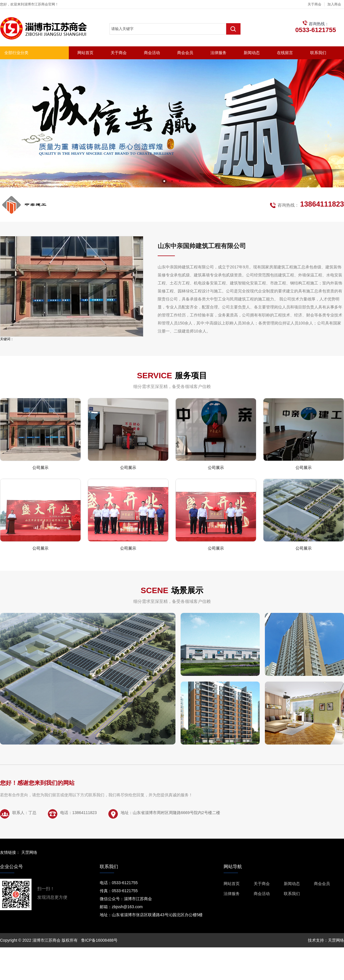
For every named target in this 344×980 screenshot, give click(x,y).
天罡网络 (29, 852)
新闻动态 (252, 53)
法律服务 (218, 53)
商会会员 (185, 53)
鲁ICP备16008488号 (99, 940)
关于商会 (314, 4)
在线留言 (285, 53)
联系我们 (318, 53)
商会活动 (152, 53)
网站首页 (85, 53)
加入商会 (334, 4)
